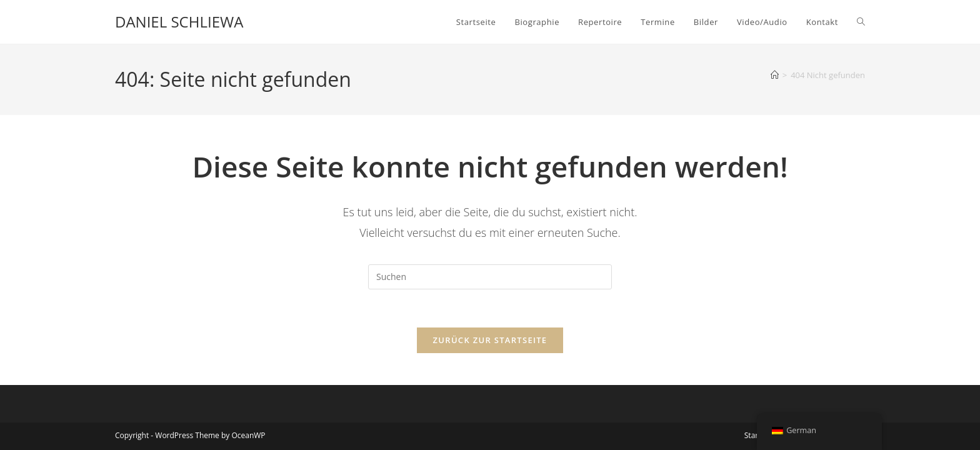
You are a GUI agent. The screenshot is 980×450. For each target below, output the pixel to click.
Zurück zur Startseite (490, 340)
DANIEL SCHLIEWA (179, 22)
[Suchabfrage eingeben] (490, 277)
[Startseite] (775, 75)
